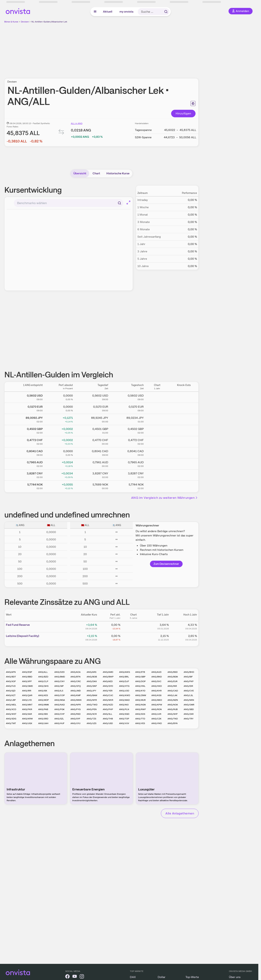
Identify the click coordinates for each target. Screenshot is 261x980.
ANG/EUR (172, 681)
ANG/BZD (43, 677)
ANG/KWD (125, 695)
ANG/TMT (11, 723)
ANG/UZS (91, 723)
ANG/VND (157, 723)
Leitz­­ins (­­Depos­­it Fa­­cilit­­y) (23, 636)
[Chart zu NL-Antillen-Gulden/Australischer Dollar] (157, 463)
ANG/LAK (172, 695)
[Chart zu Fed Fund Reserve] (133, 626)
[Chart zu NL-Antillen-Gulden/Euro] (157, 408)
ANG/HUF (59, 723)
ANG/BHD (189, 672)
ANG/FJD (11, 686)
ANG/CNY (59, 681)
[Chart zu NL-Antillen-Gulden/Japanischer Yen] (157, 419)
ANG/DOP (140, 681)
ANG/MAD (124, 700)
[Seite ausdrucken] (193, 103)
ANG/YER (108, 691)
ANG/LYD (27, 700)
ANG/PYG (76, 709)
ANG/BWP (108, 677)
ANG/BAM (92, 695)
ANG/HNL (140, 686)
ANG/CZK (156, 719)
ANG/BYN (173, 723)
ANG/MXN (189, 700)
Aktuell (108, 12)
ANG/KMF (76, 695)
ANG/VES (140, 723)
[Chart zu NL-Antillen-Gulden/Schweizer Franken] (157, 441)
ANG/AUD (156, 672)
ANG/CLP (43, 681)
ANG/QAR (27, 695)
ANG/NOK (173, 705)
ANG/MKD (157, 700)
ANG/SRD (43, 719)
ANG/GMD (27, 686)
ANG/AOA (76, 672)
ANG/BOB (92, 677)
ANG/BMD (60, 677)
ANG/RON (157, 709)
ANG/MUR (140, 700)
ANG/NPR (76, 705)
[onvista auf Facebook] (67, 977)
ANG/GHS (43, 686)
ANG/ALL (43, 672)
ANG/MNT (27, 705)
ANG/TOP (124, 719)
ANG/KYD (140, 691)
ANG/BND (157, 677)
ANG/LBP (11, 700)
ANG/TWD (92, 705)
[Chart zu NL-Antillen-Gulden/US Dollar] (157, 397)
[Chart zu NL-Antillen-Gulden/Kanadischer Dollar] (157, 452)
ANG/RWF (141, 709)
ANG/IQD (11, 691)
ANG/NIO (124, 705)
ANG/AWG (124, 672)
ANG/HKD (157, 686)
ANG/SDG (11, 719)
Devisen (25, 22)
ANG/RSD (76, 714)
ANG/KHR (157, 691)
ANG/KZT (11, 695)
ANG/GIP (59, 686)
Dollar (162, 977)
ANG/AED (108, 681)
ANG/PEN (92, 709)
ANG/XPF (27, 681)
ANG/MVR (108, 700)
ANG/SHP (173, 714)
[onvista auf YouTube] (75, 977)
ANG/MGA (60, 700)
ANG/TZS (91, 719)
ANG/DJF (124, 681)
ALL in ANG (77, 123)
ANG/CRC (76, 681)
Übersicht (80, 173)
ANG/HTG (124, 686)
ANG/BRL (124, 677)
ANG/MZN (173, 700)
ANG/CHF (59, 714)
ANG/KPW (157, 705)
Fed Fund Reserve (18, 625)
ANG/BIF (188, 677)
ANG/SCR (92, 714)
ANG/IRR (27, 691)
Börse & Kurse (11, 22)
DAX (133, 977)
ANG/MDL (11, 705)
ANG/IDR (188, 686)
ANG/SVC (156, 681)
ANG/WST (11, 714)
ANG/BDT (11, 677)
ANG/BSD (173, 672)
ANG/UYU (75, 723)
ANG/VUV (124, 723)
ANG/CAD (173, 691)
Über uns (235, 977)
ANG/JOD (124, 691)
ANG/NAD (60, 705)
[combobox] (69, 203)
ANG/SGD (124, 714)
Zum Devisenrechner (166, 564)
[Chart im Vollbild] (128, 202)
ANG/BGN (173, 677)
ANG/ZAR (189, 714)
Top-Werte (192, 977)
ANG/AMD (108, 672)
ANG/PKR (27, 709)
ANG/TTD (140, 719)
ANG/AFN (11, 672)
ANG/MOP (43, 700)
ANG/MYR (92, 700)
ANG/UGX (27, 723)
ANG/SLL (108, 714)
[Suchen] (119, 203)
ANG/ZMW (141, 695)
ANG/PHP (108, 709)
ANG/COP (60, 695)
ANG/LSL (188, 695)
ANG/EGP (27, 672)
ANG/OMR (189, 705)
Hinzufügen (183, 113)
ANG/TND (173, 719)
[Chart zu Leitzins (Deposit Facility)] (133, 637)
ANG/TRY (189, 719)
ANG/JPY (91, 691)
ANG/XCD (11, 709)
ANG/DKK (92, 681)
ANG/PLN (124, 709)
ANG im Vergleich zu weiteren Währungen (164, 498)
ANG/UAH (43, 723)
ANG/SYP (75, 719)
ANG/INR (172, 686)
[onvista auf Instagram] (82, 977)
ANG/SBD (189, 709)
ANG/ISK (43, 691)
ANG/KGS (156, 695)
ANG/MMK (44, 705)
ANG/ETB (140, 672)
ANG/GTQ (76, 686)
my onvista (126, 12)
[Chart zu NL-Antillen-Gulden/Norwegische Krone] (157, 486)
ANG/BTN (76, 677)
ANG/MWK (76, 700)
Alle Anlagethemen (180, 813)
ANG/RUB (173, 709)
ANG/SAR (27, 714)
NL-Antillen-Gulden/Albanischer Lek (49, 22)
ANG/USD (108, 723)
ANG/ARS (91, 672)
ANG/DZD (59, 672)
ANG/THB (108, 719)
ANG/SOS (140, 714)
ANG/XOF (11, 681)
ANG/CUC (108, 695)
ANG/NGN (141, 705)
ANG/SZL (59, 719)
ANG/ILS (59, 691)
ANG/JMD (76, 691)
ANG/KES (43, 695)
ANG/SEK (43, 714)
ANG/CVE (189, 691)
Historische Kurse (118, 173)
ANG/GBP (140, 677)
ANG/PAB (43, 709)
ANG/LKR (156, 714)
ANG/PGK (59, 709)
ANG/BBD (27, 677)
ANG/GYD (108, 686)
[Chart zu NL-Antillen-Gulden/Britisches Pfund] (157, 430)
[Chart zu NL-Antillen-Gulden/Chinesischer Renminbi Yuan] (157, 474)
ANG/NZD (108, 705)
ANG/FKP (189, 681)
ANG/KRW (27, 719)
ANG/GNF (92, 686)
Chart (96, 173)
